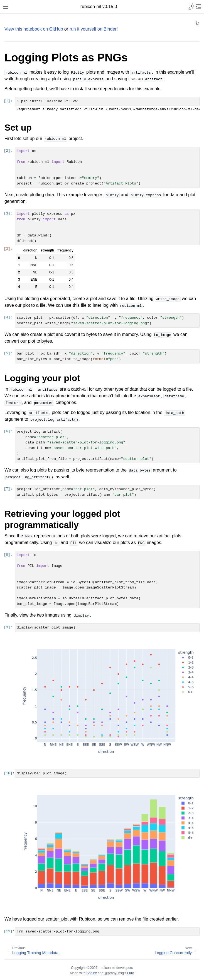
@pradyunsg (114, 973)
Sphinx (91, 973)
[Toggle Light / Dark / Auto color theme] (192, 7)
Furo (131, 973)
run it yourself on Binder (93, 29)
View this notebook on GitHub (34, 29)
